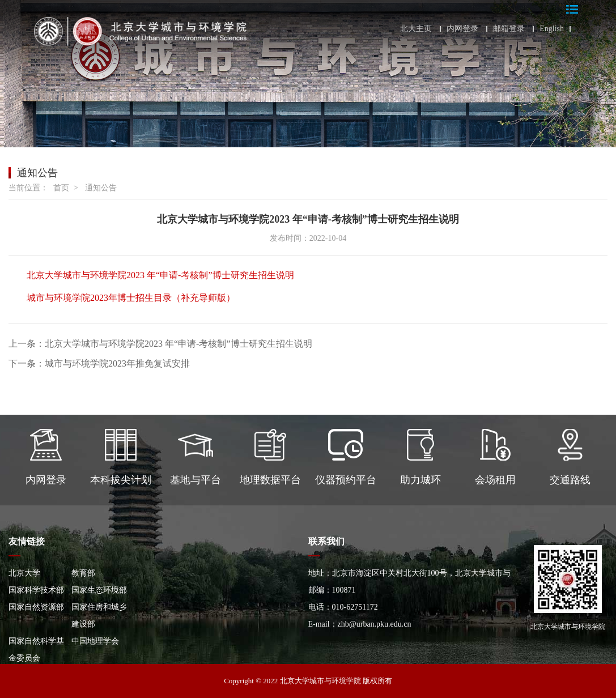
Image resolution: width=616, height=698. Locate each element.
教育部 (83, 573)
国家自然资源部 (36, 607)
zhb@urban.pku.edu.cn (375, 624)
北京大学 (24, 573)
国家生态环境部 (99, 590)
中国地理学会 (95, 641)
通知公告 (101, 188)
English (552, 29)
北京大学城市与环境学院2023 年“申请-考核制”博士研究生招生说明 (160, 275)
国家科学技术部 (36, 590)
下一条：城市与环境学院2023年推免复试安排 (99, 363)
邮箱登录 (509, 29)
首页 (61, 188)
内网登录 (462, 29)
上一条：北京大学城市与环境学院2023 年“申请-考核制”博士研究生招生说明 (160, 344)
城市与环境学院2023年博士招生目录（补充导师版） (131, 298)
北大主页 (416, 29)
